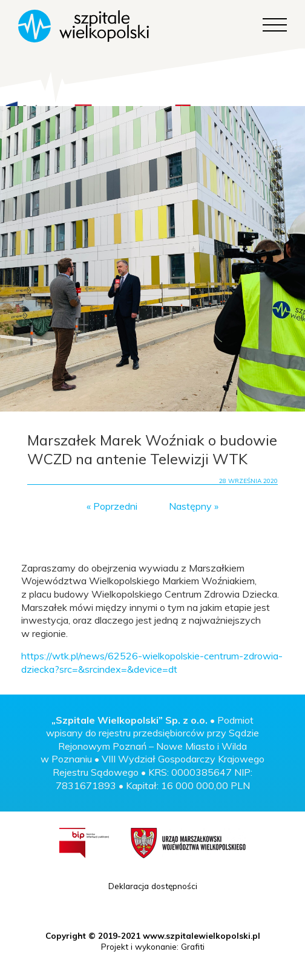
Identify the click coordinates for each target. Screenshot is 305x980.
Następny (190, 506)
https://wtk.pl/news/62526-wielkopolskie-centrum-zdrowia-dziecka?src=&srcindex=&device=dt (152, 662)
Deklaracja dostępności (153, 886)
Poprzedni (115, 506)
